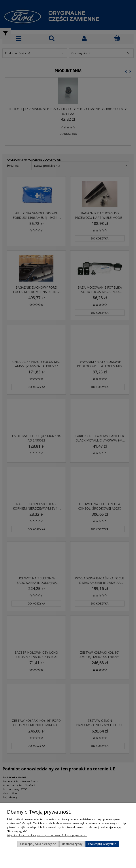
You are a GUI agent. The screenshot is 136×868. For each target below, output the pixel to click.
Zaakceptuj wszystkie (102, 844)
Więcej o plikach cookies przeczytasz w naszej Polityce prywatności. (47, 835)
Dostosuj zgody (72, 844)
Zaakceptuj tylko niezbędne (38, 844)
